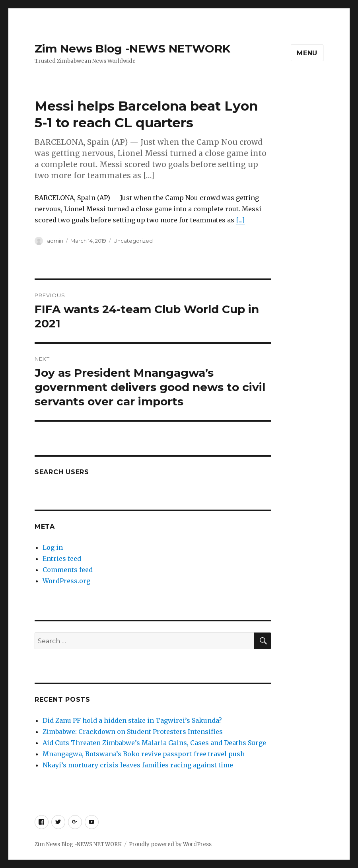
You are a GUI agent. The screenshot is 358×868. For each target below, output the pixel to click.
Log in (53, 547)
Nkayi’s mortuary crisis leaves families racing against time (139, 765)
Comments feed (68, 570)
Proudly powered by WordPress (170, 844)
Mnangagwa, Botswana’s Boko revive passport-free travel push (144, 754)
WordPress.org (66, 581)
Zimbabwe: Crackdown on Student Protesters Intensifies (133, 732)
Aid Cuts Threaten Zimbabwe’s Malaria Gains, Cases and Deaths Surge (154, 743)
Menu (307, 53)
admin (55, 241)
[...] (240, 220)
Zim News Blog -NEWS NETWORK (132, 49)
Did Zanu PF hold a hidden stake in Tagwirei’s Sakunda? (133, 720)
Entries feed (62, 559)
